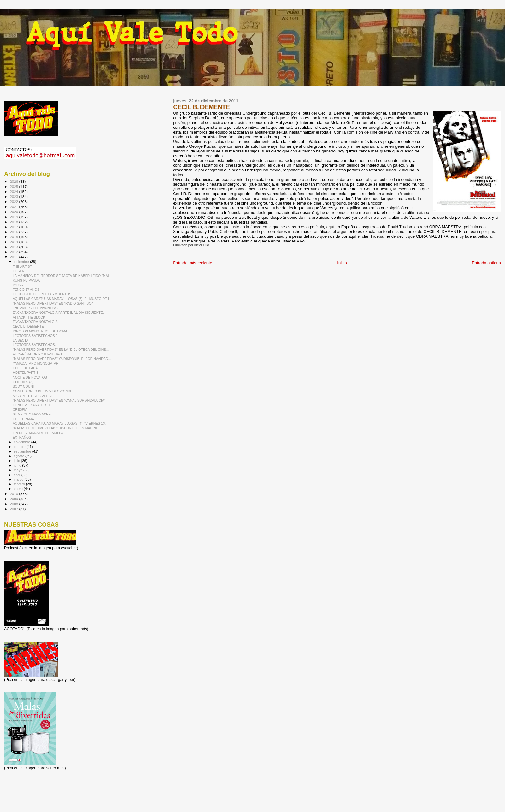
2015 (14, 237)
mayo (19, 470)
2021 (14, 207)
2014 (14, 242)
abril (18, 475)
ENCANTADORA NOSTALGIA (35, 322)
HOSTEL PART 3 (25, 373)
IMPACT (19, 285)
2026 (14, 181)
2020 (14, 212)
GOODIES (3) (23, 382)
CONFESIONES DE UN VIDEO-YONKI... (43, 391)
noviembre (23, 442)
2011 (14, 257)
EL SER (18, 271)
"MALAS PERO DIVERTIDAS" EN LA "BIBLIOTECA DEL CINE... (61, 349)
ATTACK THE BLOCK (29, 317)
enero (19, 489)
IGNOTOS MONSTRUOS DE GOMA (40, 331)
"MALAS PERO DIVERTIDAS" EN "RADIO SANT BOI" (53, 303)
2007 (14, 509)
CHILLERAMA (23, 419)
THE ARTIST (22, 266)
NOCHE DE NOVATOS (30, 377)
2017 (14, 227)
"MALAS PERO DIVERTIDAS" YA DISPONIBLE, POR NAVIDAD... (62, 359)
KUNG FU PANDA (26, 280)
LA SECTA (21, 340)
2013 (14, 247)
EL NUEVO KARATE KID (31, 405)
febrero (20, 484)
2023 (14, 197)
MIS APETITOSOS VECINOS (35, 396)
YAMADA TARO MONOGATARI (36, 363)
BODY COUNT (24, 386)
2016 (14, 232)
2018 (14, 222)
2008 (14, 504)
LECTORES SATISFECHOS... (35, 345)
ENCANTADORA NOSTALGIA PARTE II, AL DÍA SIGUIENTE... (59, 313)
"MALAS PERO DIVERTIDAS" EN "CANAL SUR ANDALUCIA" (59, 400)
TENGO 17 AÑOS (26, 290)
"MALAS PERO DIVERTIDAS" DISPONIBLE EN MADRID (55, 428)
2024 (14, 191)
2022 (14, 202)
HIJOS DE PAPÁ (25, 368)
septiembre (23, 451)
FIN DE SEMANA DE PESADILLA (38, 433)
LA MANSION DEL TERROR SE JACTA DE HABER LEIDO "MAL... (62, 276)
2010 (14, 494)
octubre (20, 447)
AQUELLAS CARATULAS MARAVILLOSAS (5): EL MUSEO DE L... (63, 299)
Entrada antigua (486, 263)
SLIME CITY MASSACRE (32, 414)
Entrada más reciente (193, 263)
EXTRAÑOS (22, 437)
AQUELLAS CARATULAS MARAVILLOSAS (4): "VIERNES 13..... (61, 423)
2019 (14, 217)
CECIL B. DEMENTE (28, 326)
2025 (14, 186)
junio (18, 465)
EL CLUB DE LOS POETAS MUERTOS (42, 294)
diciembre (22, 262)
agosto (20, 456)
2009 (14, 499)
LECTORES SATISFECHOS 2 (35, 336)
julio (18, 461)
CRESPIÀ (20, 409)
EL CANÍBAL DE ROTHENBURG (37, 354)
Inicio (342, 263)
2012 (14, 252)
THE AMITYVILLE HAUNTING (35, 308)
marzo (19, 479)
